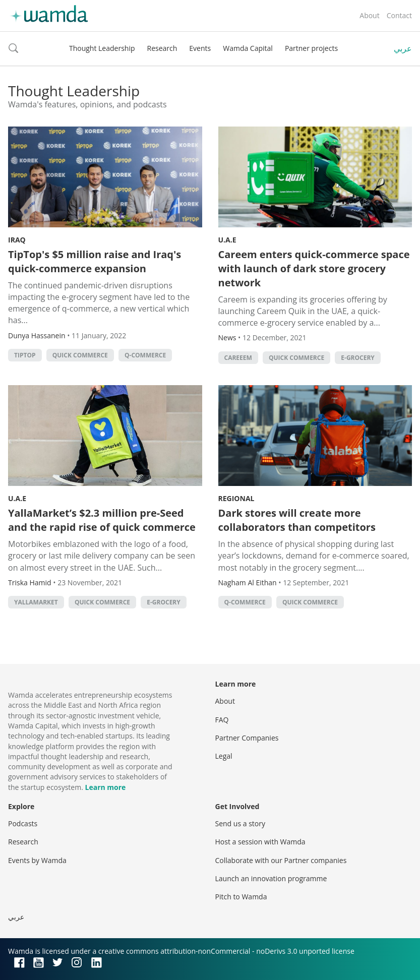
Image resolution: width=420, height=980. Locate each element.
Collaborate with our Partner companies (281, 860)
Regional (236, 498)
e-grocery (358, 358)
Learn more (106, 787)
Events (200, 48)
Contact (399, 15)
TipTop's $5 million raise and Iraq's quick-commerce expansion (95, 261)
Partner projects (311, 48)
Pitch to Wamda (241, 897)
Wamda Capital (248, 48)
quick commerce (80, 355)
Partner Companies (247, 738)
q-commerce (145, 355)
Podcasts (23, 823)
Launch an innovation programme (271, 878)
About (369, 15)
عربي (403, 48)
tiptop (25, 355)
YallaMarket (36, 602)
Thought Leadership (102, 48)
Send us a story (240, 823)
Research (162, 48)
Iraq (17, 240)
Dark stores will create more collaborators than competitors (297, 520)
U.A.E (227, 240)
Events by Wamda (37, 860)
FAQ (222, 720)
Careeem (238, 358)
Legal (224, 756)
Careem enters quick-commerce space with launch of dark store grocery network (314, 268)
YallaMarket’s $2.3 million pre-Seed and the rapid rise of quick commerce (102, 520)
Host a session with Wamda (260, 842)
